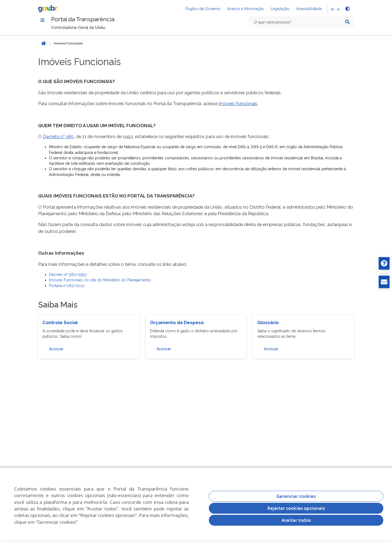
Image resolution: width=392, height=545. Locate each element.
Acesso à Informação (246, 9)
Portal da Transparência (87, 20)
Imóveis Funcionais (68, 44)
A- (339, 9)
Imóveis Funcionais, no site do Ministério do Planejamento (100, 281)
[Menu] (42, 20)
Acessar (56, 350)
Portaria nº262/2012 (67, 287)
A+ (333, 9)
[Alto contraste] (347, 9)
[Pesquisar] (347, 22)
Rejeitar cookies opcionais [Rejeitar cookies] (296, 508)
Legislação (280, 9)
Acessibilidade (309, 9)
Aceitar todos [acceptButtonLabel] (296, 520)
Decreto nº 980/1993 (68, 276)
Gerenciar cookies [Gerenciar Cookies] (296, 496)
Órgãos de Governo (203, 9)
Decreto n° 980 (58, 138)
